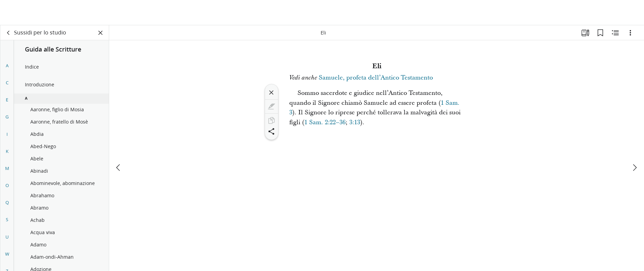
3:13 (355, 122)
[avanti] (634, 142)
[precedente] (119, 142)
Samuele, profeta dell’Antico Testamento (376, 78)
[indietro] (9, 33)
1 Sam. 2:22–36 (325, 122)
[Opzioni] (630, 33)
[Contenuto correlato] (615, 33)
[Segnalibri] (600, 33)
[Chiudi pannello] (101, 33)
